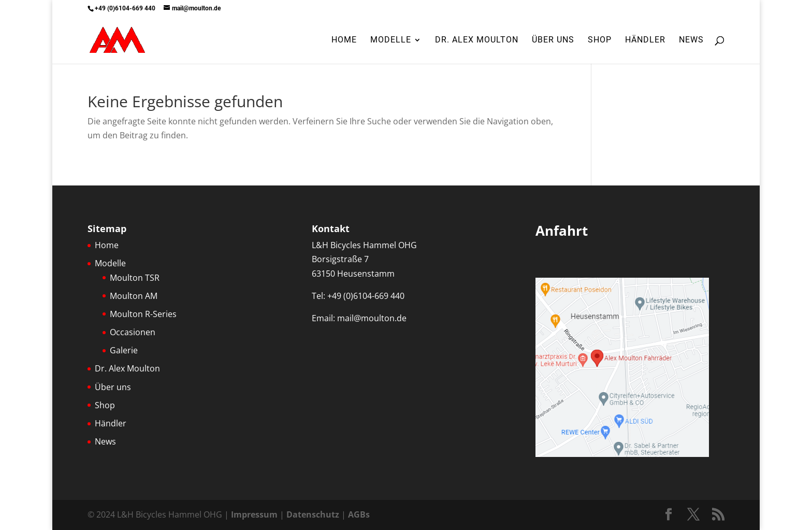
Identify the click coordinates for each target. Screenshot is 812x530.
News (691, 40)
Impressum (254, 514)
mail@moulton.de (372, 318)
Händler (645, 40)
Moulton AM (134, 296)
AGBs (359, 514)
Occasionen (133, 332)
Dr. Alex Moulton (477, 40)
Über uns (553, 40)
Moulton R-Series (143, 314)
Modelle (391, 40)
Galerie (124, 350)
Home (344, 40)
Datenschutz (313, 514)
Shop (600, 40)
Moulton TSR (135, 278)
